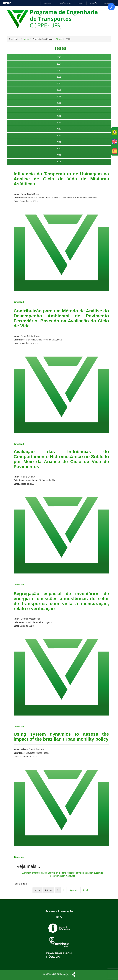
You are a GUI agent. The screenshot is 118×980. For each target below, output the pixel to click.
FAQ (59, 917)
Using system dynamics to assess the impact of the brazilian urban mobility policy (61, 737)
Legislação (93, 3)
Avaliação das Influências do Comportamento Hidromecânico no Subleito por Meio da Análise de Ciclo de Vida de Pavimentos (61, 459)
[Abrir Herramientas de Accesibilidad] (111, 7)
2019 (59, 96)
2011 (59, 149)
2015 (59, 122)
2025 (59, 57)
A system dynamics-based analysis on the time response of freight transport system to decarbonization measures (63, 874)
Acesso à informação (65, 3)
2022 (59, 77)
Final (85, 890)
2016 (59, 116)
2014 (59, 129)
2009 (59, 162)
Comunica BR (48, 3)
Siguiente (74, 890)
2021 (59, 83)
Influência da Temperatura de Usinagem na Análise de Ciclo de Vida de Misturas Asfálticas (61, 179)
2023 (59, 70)
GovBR (7, 3)
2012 (59, 142)
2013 (59, 136)
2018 (59, 103)
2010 (59, 155)
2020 (59, 90)
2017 (59, 109)
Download (19, 444)
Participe (81, 3)
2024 (59, 64)
